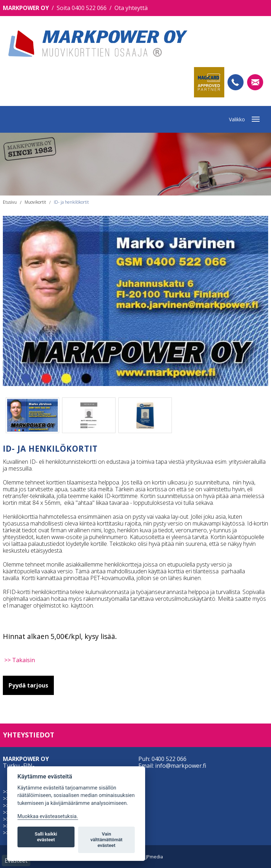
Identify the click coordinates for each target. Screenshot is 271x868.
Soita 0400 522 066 (82, 8)
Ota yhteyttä (131, 8)
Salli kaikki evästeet (46, 837)
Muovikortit (35, 202)
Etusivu (10, 202)
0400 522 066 (169, 759)
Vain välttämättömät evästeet (106, 840)
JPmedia (154, 857)
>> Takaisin (20, 660)
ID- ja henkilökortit (71, 202)
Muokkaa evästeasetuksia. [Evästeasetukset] (48, 816)
